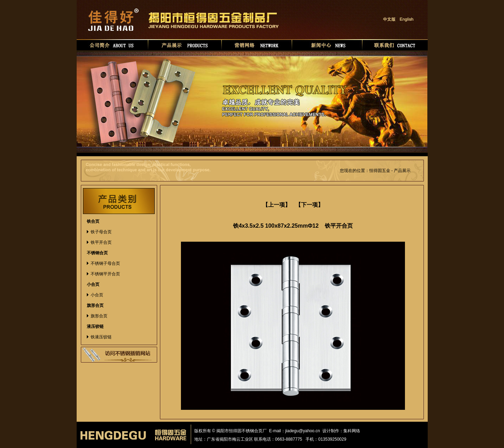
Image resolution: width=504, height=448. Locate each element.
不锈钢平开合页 (105, 274)
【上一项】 (276, 205)
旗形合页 (99, 316)
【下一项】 (309, 205)
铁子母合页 (101, 232)
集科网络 (352, 431)
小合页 (97, 295)
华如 (367, 431)
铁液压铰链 (101, 337)
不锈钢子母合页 (105, 263)
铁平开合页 (101, 242)
